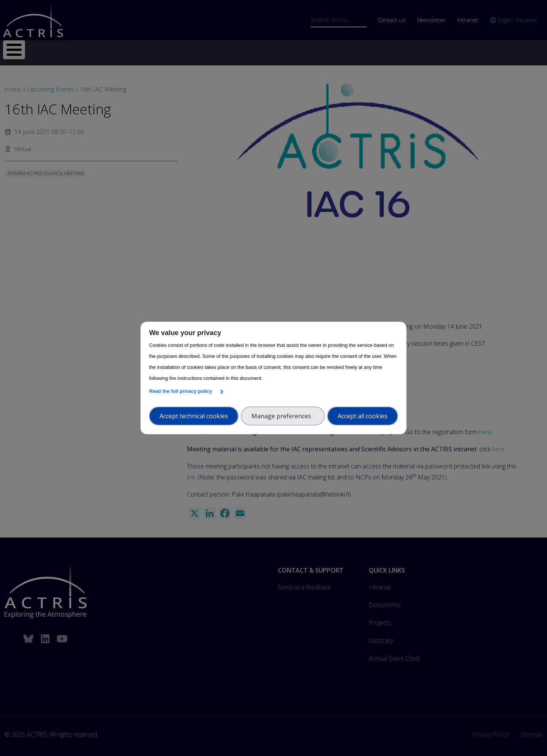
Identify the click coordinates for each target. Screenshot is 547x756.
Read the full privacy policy (182, 391)
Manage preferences (283, 416)
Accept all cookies (363, 416)
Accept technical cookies (194, 416)
